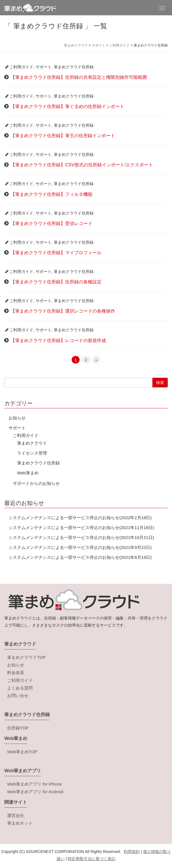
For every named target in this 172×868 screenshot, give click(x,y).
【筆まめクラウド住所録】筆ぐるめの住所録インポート (67, 106)
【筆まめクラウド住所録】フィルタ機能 (51, 194)
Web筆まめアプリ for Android (35, 792)
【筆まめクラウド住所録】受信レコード (51, 223)
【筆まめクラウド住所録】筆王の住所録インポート (63, 136)
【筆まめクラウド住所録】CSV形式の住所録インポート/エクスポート (82, 165)
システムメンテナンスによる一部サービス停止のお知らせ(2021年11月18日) (81, 528)
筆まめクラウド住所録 (74, 67)
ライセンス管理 (32, 453)
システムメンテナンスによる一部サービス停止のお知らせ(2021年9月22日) (80, 547)
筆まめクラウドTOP (26, 657)
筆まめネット (20, 823)
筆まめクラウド (32, 443)
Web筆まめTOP (22, 752)
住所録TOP (18, 728)
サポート (43, 67)
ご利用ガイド (21, 67)
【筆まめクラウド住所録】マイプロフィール (56, 253)
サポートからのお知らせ (36, 483)
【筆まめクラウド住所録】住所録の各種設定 (56, 282)
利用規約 (132, 852)
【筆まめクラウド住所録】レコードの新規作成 (58, 340)
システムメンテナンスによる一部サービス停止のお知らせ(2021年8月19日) (80, 557)
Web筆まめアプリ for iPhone (35, 784)
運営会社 (16, 815)
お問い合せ (18, 696)
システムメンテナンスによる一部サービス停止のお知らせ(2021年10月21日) (81, 537)
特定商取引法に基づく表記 (92, 859)
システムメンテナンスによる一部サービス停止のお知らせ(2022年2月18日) (80, 518)
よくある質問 (20, 688)
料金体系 (16, 673)
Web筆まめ (28, 473)
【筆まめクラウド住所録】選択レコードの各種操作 (63, 311)
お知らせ (17, 418)
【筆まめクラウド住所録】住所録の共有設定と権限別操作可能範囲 (79, 77)
